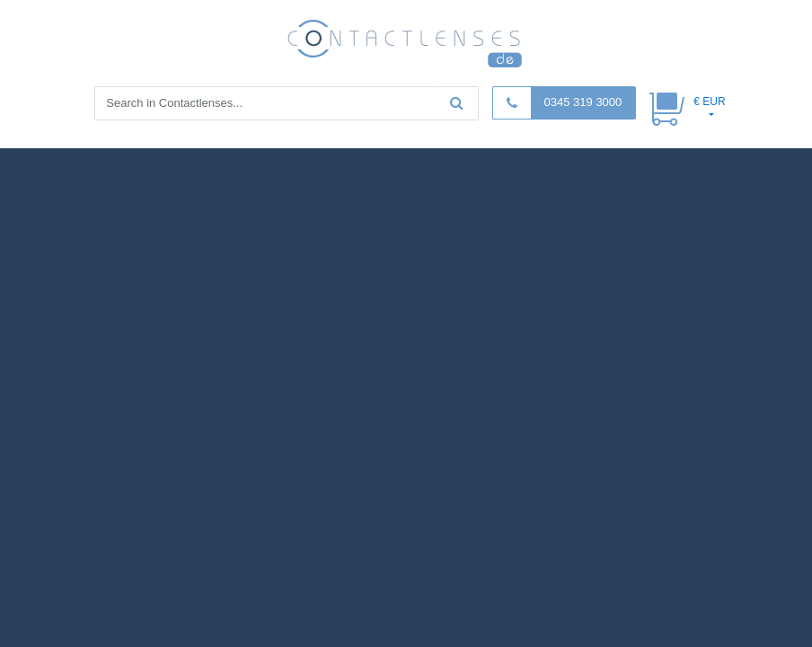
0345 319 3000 (583, 102)
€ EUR (709, 102)
